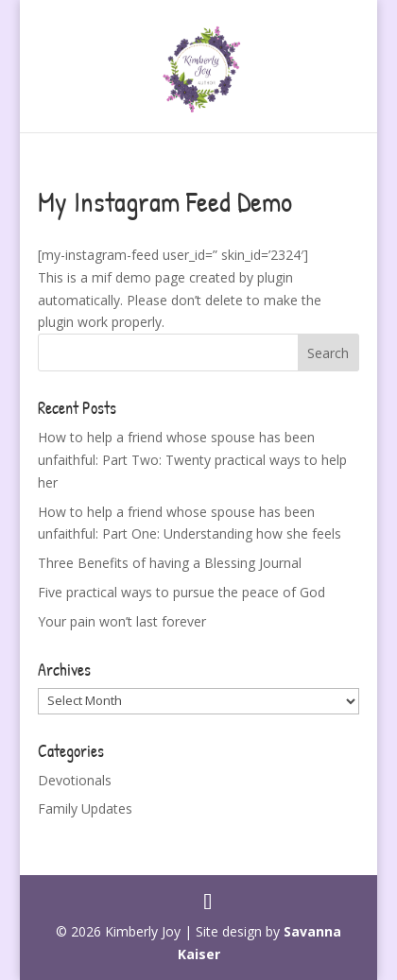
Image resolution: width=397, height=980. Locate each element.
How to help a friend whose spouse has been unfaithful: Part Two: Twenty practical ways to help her (192, 460)
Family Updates (85, 808)
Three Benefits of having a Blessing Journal (170, 563)
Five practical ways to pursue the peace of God (181, 592)
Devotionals (75, 780)
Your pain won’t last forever (122, 621)
